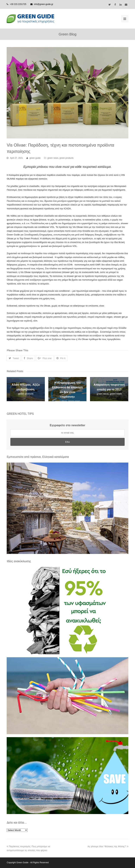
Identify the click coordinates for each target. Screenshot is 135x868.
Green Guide (22, 863)
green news (53, 158)
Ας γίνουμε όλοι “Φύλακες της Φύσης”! (108, 846)
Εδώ (67, 442)
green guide (35, 158)
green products (66, 158)
